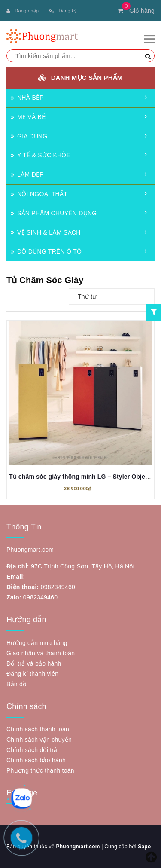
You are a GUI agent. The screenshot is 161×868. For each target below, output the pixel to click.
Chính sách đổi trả (32, 750)
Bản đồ (16, 684)
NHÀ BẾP (27, 98)
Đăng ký (63, 11)
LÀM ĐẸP (27, 174)
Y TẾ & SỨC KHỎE (41, 155)
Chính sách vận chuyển (39, 740)
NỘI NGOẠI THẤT (39, 194)
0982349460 (58, 587)
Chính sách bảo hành (36, 760)
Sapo (144, 847)
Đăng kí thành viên (32, 674)
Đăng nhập (23, 11)
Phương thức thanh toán (40, 770)
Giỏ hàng (136, 11)
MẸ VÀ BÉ (28, 117)
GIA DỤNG (29, 136)
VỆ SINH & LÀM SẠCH (46, 232)
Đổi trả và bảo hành (34, 663)
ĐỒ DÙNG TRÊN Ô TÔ (46, 251)
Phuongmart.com (78, 847)
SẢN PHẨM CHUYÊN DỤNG (54, 213)
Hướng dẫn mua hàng (37, 643)
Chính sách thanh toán (38, 729)
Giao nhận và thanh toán (41, 653)
